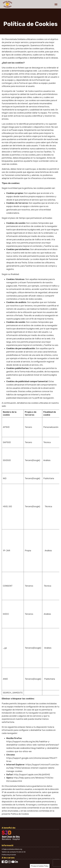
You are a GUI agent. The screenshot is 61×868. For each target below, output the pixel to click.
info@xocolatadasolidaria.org (12, 849)
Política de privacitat (9, 855)
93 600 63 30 (21, 852)
